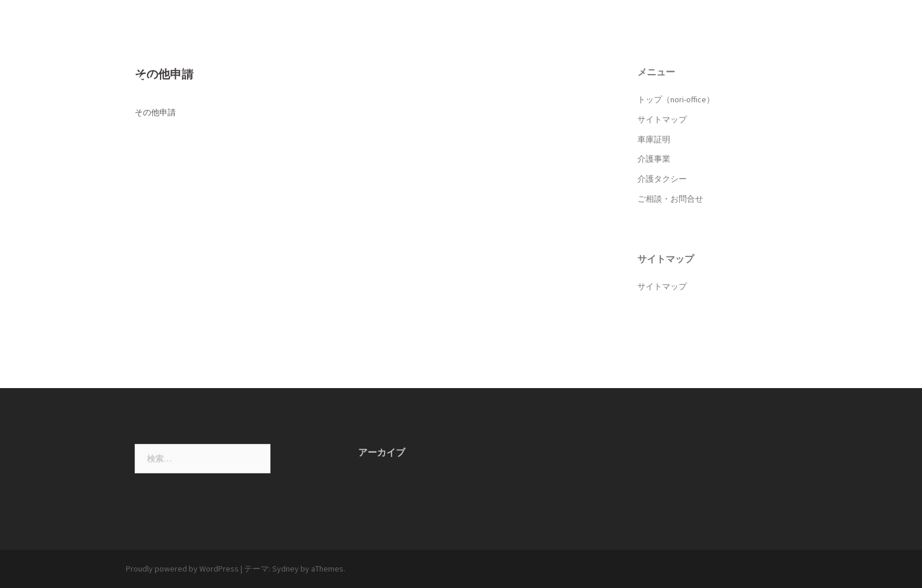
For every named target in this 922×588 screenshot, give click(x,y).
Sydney (285, 569)
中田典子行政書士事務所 (229, 23)
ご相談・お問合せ (755, 49)
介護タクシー (681, 49)
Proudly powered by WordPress (182, 569)
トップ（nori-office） (435, 49)
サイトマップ (516, 49)
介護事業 (623, 49)
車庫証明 (574, 49)
